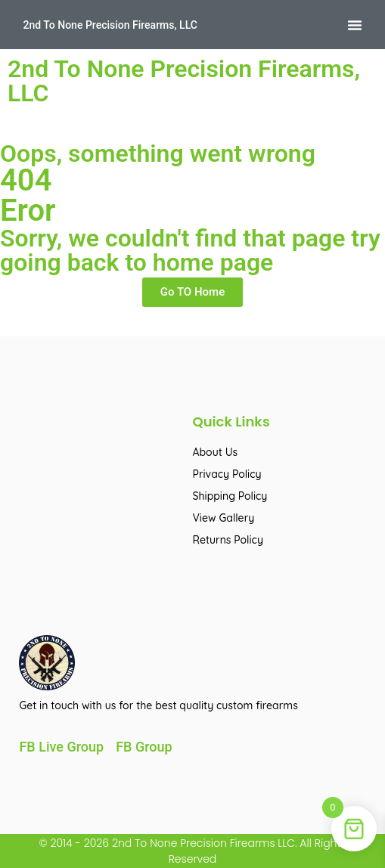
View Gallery (224, 518)
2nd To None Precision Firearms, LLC (110, 25)
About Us (216, 452)
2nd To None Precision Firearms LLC (202, 843)
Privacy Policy (227, 474)
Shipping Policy (230, 496)
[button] (355, 25)
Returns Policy (228, 540)
